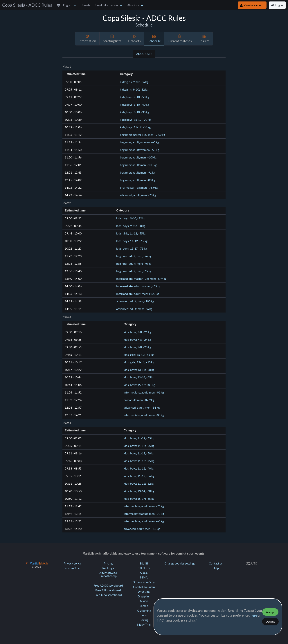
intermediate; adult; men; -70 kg (144, 514)
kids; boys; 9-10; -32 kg (131, 218)
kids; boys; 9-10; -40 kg (134, 105)
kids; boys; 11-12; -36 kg (139, 476)
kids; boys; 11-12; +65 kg (132, 241)
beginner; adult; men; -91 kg (137, 172)
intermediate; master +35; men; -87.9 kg (141, 279)
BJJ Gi (144, 563)
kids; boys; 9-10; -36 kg (134, 112)
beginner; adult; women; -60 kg (139, 142)
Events (86, 5)
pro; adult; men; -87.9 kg (139, 400)
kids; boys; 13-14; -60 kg (139, 491)
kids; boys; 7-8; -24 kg (137, 340)
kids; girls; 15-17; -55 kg (139, 355)
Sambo (144, 606)
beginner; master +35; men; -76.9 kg (142, 135)
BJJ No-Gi (144, 568)
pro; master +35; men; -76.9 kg (139, 188)
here (254, 615)
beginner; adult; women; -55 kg (139, 150)
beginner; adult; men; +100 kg (139, 157)
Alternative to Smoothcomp (108, 574)
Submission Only (144, 582)
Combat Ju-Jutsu (144, 587)
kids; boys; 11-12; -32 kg (139, 484)
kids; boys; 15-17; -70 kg (135, 120)
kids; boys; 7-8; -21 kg (137, 332)
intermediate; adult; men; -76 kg (144, 506)
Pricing (108, 563)
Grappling (144, 596)
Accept (270, 612)
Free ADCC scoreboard (108, 585)
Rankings (108, 568)
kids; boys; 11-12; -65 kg (139, 438)
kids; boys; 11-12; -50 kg (139, 453)
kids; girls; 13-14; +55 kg (139, 362)
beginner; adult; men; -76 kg (134, 256)
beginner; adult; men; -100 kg (138, 165)
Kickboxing (144, 611)
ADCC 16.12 (144, 54)
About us (133, 5)
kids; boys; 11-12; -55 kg (139, 446)
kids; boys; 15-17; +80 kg (139, 385)
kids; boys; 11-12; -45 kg (139, 461)
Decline (270, 622)
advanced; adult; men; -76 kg (134, 309)
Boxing (144, 620)
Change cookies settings (180, 563)
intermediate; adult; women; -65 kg (138, 286)
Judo (144, 615)
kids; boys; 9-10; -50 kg (134, 97)
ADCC (144, 573)
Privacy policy (72, 563)
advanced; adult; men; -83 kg (142, 529)
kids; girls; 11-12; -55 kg (131, 233)
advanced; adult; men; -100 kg (135, 301)
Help (216, 568)
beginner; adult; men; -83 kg (137, 180)
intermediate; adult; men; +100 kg (137, 294)
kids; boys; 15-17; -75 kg (132, 248)
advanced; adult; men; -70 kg (138, 195)
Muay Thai (144, 624)
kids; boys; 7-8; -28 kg (137, 347)
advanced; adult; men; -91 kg (142, 407)
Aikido (144, 601)
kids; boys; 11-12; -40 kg (139, 468)
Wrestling (144, 592)
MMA (144, 577)
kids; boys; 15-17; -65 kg (135, 127)
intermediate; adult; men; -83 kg (144, 415)
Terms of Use (72, 568)
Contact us (216, 563)
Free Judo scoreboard (108, 595)
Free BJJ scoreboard (108, 590)
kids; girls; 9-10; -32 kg (134, 89)
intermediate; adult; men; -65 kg (144, 521)
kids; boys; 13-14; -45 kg (139, 377)
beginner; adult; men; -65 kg (134, 271)
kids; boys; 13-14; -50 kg (139, 370)
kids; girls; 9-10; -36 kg (134, 82)
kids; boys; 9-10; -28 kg (131, 226)
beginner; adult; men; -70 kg (134, 264)
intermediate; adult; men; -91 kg (144, 392)
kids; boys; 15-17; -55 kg (139, 499)
